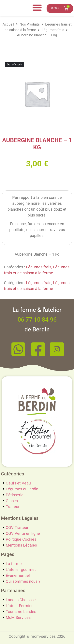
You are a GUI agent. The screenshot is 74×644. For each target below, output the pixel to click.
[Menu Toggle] (37, 7)
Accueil (8, 24)
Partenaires (13, 591)
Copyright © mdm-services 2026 (37, 636)
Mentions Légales (20, 518)
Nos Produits (30, 24)
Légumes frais (53, 30)
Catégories (13, 474)
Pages (8, 554)
